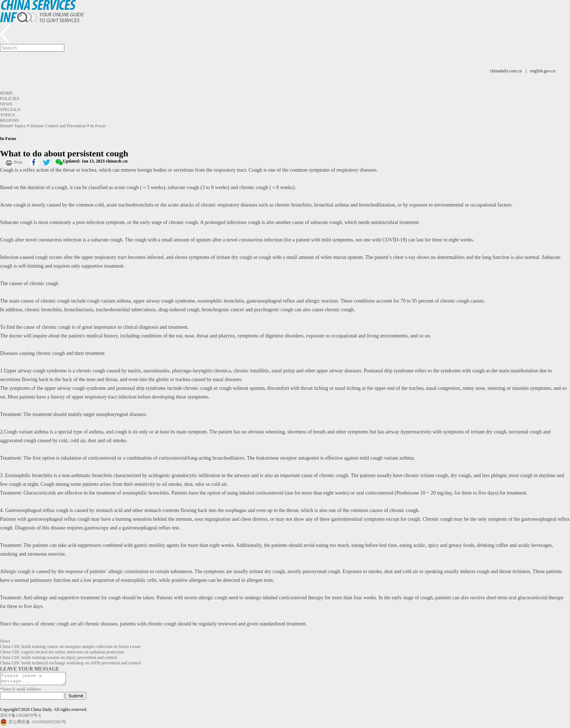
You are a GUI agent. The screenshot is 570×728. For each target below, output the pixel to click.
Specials (10, 109)
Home (6, 93)
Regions (9, 120)
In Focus (98, 126)
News (6, 104)
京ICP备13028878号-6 (21, 717)
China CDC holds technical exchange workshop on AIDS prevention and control (70, 663)
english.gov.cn (543, 71)
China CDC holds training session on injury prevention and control (59, 657)
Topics (7, 115)
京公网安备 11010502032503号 (37, 724)
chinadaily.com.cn (506, 71)
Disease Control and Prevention (58, 126)
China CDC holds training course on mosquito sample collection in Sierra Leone (70, 647)
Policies (10, 99)
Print (18, 162)
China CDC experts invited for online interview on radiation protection (62, 652)
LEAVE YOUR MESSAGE (30, 669)
